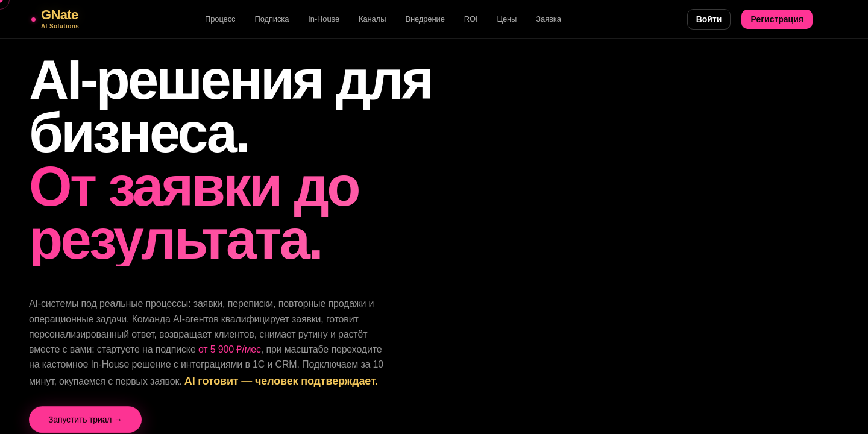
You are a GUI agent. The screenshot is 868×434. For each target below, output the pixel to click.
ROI (471, 19)
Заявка (548, 19)
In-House (324, 19)
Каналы (372, 19)
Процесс (220, 19)
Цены (507, 19)
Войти (709, 19)
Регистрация (777, 19)
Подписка (272, 19)
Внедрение (425, 19)
